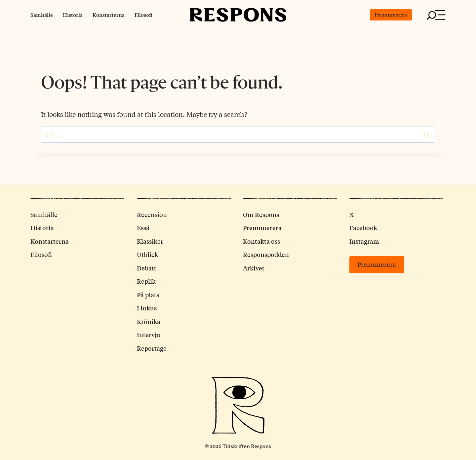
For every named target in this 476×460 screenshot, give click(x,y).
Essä (143, 228)
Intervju (149, 335)
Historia (73, 15)
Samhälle (42, 15)
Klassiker (150, 241)
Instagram (364, 241)
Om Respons (261, 214)
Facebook (363, 228)
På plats (148, 295)
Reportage (152, 348)
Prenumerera (391, 14)
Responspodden (266, 254)
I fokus (147, 308)
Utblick (147, 254)
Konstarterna (109, 15)
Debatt (147, 268)
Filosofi (143, 15)
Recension (152, 214)
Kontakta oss (261, 241)
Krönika (149, 321)
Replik (146, 281)
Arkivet (254, 268)
